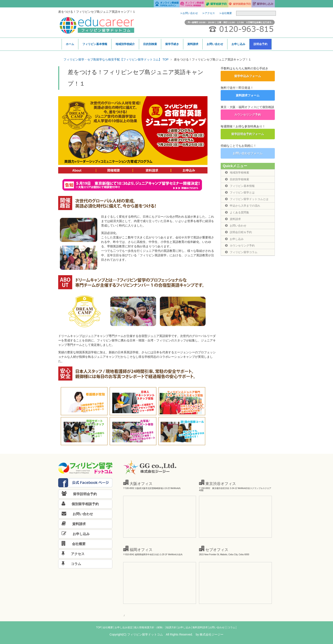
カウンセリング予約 (248, 115)
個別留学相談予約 (79, 504)
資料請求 (193, 44)
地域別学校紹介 (125, 44)
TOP (99, 627)
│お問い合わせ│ (217, 627)
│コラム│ (232, 627)
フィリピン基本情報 (95, 44)
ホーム (70, 44)
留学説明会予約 (78, 494)
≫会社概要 (226, 13)
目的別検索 (150, 44)
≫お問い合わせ (189, 13)
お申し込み (238, 44)
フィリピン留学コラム (242, 254)
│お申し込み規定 (123, 627)
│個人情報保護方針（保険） (149, 627)
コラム (70, 564)
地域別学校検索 (238, 173)
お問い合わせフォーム (248, 153)
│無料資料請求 (199, 627)
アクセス (71, 554)
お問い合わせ (215, 44)
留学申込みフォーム (248, 76)
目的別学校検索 (238, 179)
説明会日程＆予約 (239, 234)
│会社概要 (107, 627)
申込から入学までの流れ (244, 207)
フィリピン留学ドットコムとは (248, 200)
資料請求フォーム (248, 95)
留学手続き (172, 44)
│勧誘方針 (171, 627)
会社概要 (72, 544)
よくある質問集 (238, 213)
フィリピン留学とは (241, 193)
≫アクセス (209, 13)
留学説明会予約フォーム (248, 134)
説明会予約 (260, 44)
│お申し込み (184, 627)
